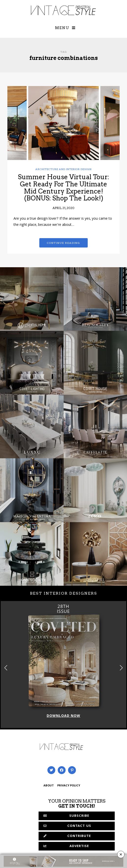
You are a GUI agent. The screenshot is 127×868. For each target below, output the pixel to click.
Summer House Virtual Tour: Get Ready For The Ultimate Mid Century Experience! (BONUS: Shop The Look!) (63, 187)
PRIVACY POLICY (69, 786)
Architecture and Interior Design (63, 169)
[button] (121, 668)
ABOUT (49, 786)
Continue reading (63, 243)
